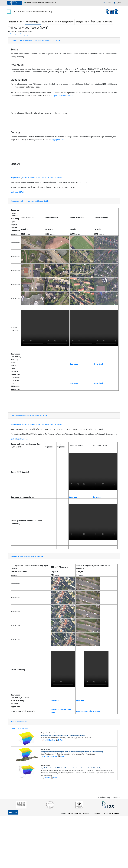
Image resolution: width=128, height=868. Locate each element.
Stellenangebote (64, 22)
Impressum (96, 813)
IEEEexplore (51, 740)
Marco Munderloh (29, 177)
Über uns (96, 22)
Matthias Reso (43, 177)
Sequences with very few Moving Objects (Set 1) (30, 201)
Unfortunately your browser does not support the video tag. (33, 328)
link (16, 192)
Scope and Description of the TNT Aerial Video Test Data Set (35, 40)
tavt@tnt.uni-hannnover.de (61, 95)
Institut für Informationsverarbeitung (33, 12)
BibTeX (21, 192)
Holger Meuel (16, 177)
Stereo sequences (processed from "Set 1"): (29, 415)
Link (44, 756)
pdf (13, 192)
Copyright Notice (58, 140)
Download (74, 364)
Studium (46, 22)
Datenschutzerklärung (111, 813)
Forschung (32, 22)
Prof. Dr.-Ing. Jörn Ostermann (18, 34)
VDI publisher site (51, 756)
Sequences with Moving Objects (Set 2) (27, 556)
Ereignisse (81, 22)
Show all (26, 36)
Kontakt (107, 22)
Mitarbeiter (15, 22)
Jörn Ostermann (56, 177)
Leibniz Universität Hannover (79, 813)
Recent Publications (19, 722)
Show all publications (19, 729)
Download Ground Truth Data (88, 711)
